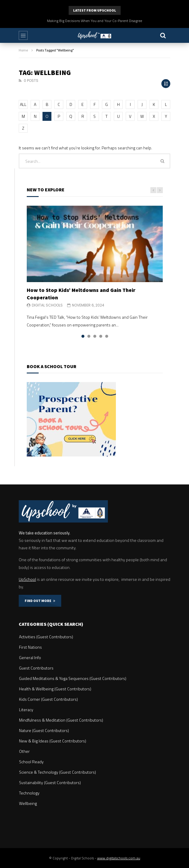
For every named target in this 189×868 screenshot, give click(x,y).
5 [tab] (107, 336)
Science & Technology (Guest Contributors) (58, 772)
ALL (23, 104)
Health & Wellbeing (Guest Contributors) (55, 689)
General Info (30, 657)
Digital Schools (47, 305)
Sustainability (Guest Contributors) (50, 782)
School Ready (31, 762)
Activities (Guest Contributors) (46, 637)
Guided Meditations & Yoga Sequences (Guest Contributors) (73, 678)
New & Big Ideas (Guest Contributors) (53, 741)
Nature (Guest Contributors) (44, 730)
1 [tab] (83, 336)
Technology (29, 793)
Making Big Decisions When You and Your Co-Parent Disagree (94, 21)
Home (23, 50)
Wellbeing (28, 803)
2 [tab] (89, 336)
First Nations (30, 647)
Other (24, 751)
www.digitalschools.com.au (119, 858)
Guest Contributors (36, 668)
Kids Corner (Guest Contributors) (48, 699)
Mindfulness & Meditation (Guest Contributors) (61, 720)
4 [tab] (101, 336)
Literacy (26, 710)
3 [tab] (95, 336)
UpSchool (27, 579)
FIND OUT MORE (40, 601)
